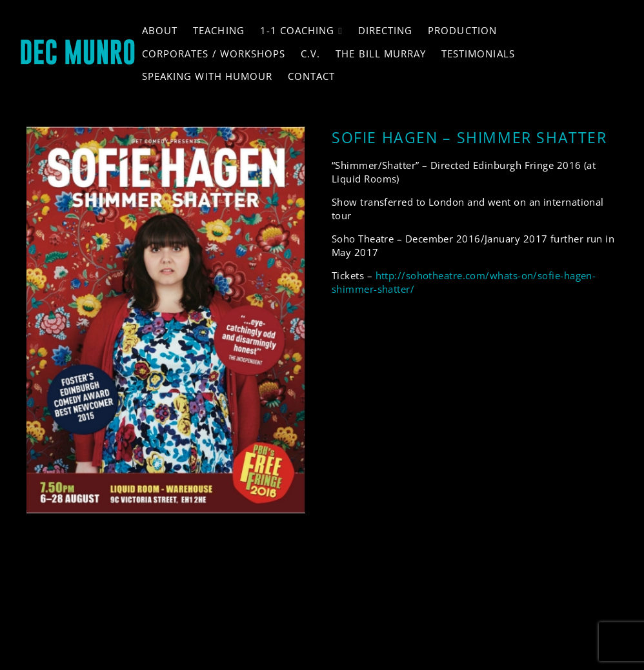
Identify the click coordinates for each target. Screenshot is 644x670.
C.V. (310, 54)
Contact (311, 76)
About (160, 30)
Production (462, 30)
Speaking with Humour (207, 76)
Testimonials (478, 54)
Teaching (218, 30)
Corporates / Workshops (214, 54)
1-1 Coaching (297, 30)
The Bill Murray (381, 54)
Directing (385, 30)
